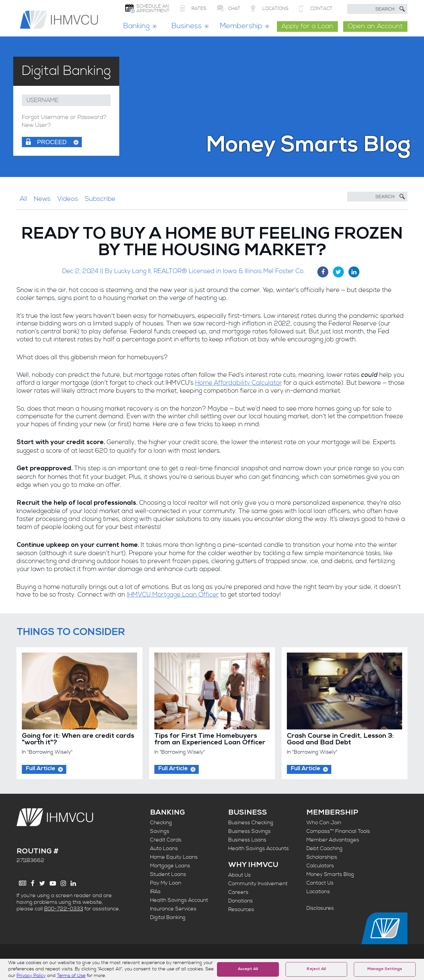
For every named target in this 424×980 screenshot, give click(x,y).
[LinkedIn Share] (354, 272)
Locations (318, 892)
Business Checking (251, 823)
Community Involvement (258, 884)
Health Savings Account (179, 900)
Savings (160, 831)
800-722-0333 (64, 909)
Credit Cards (166, 840)
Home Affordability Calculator (238, 383)
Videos (68, 199)
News (42, 199)
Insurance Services (173, 909)
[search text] (377, 9)
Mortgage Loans (170, 866)
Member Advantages (333, 840)
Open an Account (375, 26)
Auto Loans (164, 848)
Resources (241, 909)
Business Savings (249, 831)
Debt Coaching (324, 848)
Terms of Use (71, 976)
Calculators (320, 866)
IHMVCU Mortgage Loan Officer (173, 595)
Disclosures (320, 908)
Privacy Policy (31, 976)
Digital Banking (168, 917)
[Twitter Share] (338, 272)
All (24, 199)
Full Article (41, 769)
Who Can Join (324, 823)
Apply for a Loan (307, 26)
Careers (238, 892)
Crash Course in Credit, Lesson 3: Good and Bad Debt (340, 740)
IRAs (155, 892)
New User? (36, 125)
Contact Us (320, 883)
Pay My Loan (166, 883)
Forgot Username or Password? (64, 117)
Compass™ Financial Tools (338, 831)
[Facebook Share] (323, 272)
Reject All (316, 969)
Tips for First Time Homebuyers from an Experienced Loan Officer (210, 740)
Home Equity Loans (174, 857)
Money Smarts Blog (330, 874)
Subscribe (100, 199)
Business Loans (247, 840)
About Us (239, 875)
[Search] (377, 197)
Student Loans (168, 874)
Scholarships (322, 857)
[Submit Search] (402, 9)
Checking (161, 823)
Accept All (248, 969)
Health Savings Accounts (259, 848)
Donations (240, 901)
